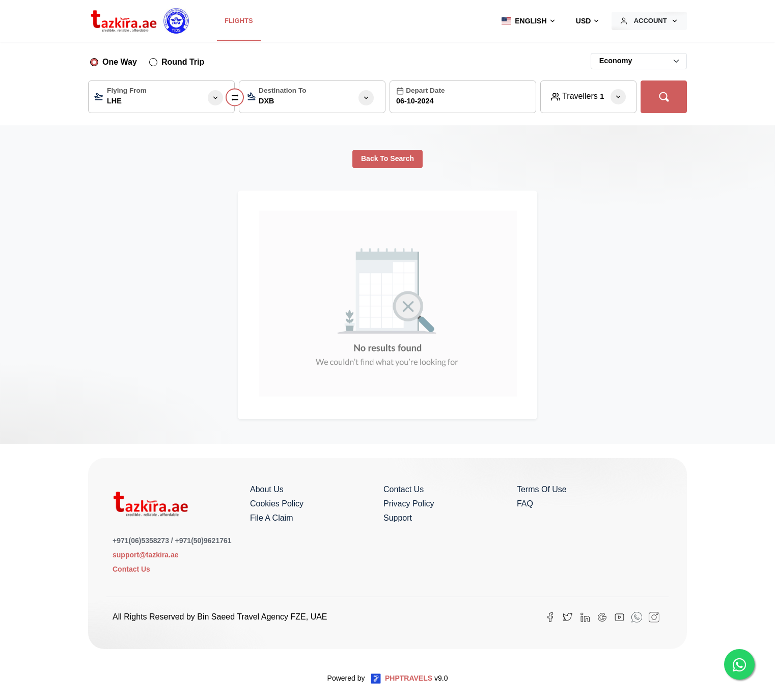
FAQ (525, 504)
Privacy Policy (409, 504)
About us (267, 489)
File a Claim (271, 518)
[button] (526, 21)
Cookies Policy (277, 504)
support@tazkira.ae (146, 555)
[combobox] (161, 97)
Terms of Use (542, 489)
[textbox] (161, 99)
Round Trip (183, 62)
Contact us (404, 489)
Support (398, 518)
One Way (120, 62)
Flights (239, 21)
